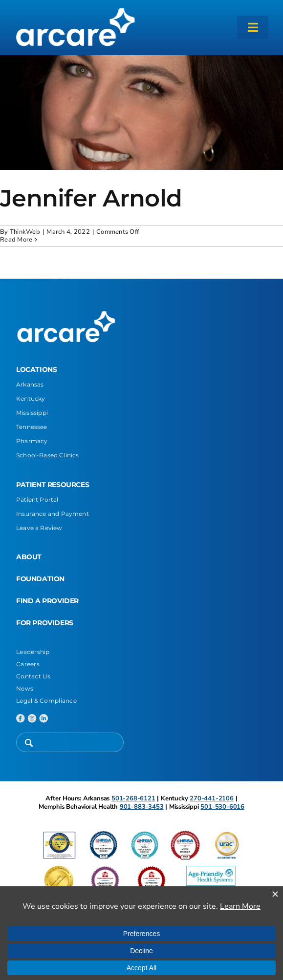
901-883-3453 (142, 807)
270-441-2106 (212, 798)
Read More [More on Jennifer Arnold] (16, 240)
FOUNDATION (40, 579)
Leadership (33, 652)
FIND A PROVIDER (47, 601)
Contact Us (33, 676)
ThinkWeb (25, 232)
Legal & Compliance (46, 701)
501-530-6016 (222, 807)
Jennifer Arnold (91, 198)
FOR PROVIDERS (45, 623)
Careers (28, 664)
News (25, 688)
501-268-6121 (133, 798)
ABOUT (29, 557)
